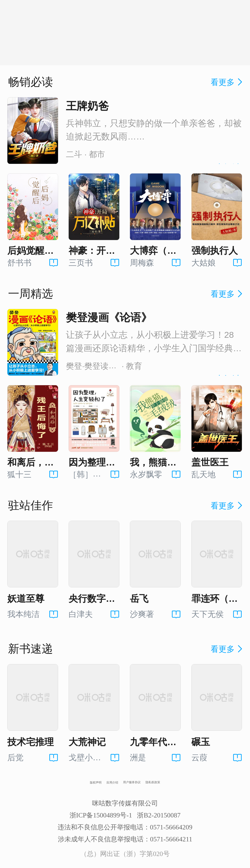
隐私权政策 (153, 782)
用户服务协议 (132, 782)
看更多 (227, 82)
